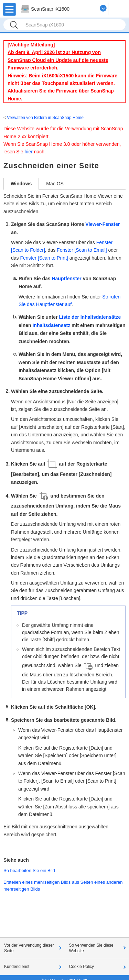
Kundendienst (17, 967)
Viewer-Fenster (103, 224)
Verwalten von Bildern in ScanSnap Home (45, 118)
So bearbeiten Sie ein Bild (29, 870)
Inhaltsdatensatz (51, 325)
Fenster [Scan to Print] (44, 258)
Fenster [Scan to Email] (82, 250)
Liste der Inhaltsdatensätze (90, 317)
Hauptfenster (66, 279)
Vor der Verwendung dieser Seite (29, 948)
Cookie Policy (82, 967)
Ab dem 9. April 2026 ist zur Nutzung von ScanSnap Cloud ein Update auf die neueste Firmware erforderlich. (58, 60)
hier (28, 152)
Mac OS (55, 184)
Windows (21, 184)
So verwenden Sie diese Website (91, 948)
